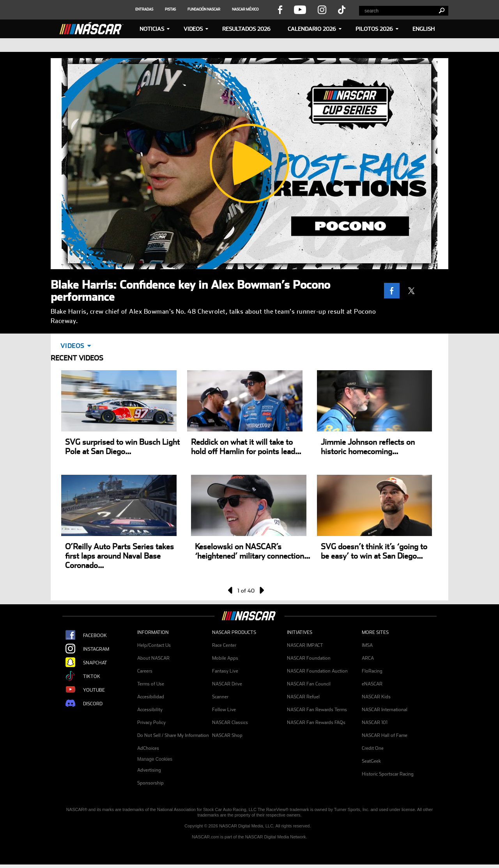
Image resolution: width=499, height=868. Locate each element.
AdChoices (148, 748)
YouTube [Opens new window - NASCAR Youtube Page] (82, 690)
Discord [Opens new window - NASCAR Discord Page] (81, 704)
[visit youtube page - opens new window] (300, 9)
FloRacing (372, 671)
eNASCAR (372, 684)
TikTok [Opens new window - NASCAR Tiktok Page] (80, 676)
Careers (145, 671)
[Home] (95, 27)
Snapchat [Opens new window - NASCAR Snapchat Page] (83, 663)
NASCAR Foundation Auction (317, 671)
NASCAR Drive (227, 684)
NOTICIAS (152, 29)
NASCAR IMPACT (305, 645)
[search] (441, 11)
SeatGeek (371, 761)
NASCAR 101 (375, 722)
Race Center (224, 645)
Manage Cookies (155, 759)
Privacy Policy (151, 722)
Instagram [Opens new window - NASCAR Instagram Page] (84, 649)
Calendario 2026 (312, 29)
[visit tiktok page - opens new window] (342, 9)
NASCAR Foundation (309, 658)
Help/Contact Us (154, 645)
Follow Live (224, 710)
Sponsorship (150, 783)
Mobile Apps (225, 658)
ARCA (368, 658)
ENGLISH (424, 29)
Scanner (220, 697)
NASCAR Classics (230, 722)
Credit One (373, 748)
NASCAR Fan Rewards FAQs (316, 722)
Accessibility (150, 710)
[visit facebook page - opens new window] (280, 9)
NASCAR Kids (376, 697)
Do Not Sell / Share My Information (173, 735)
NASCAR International (385, 710)
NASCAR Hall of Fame (385, 735)
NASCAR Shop (227, 735)
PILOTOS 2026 (374, 29)
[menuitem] (175, 759)
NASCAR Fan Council (309, 684)
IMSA (367, 645)
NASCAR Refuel (303, 697)
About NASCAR (153, 658)
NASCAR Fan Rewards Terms (317, 710)
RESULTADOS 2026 (246, 29)
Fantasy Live (225, 671)
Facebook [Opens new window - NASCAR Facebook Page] (83, 635)
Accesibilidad (151, 697)
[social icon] (144, 9)
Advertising (149, 770)
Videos (193, 29)
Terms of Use (151, 684)
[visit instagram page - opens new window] (322, 9)
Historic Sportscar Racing (388, 774)
